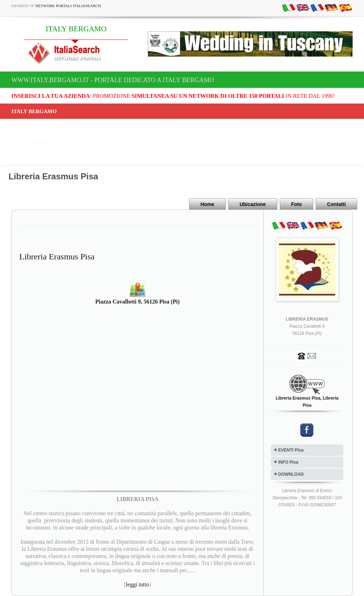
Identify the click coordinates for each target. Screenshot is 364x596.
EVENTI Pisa (291, 450)
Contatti (336, 204)
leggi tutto (137, 584)
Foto (296, 204)
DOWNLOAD (291, 474)
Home (207, 204)
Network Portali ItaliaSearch (68, 6)
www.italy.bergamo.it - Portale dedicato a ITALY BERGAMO (113, 80)
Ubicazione (253, 204)
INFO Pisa (288, 462)
